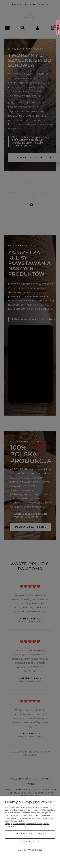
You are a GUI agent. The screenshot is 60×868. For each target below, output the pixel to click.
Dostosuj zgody (30, 842)
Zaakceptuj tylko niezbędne (30, 833)
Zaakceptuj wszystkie (30, 850)
